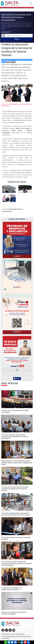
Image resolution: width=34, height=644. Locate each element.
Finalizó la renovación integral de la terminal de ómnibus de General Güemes (17, 50)
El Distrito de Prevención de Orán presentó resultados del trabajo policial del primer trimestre (15, 489)
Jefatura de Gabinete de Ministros (12, 60)
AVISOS (17, 379)
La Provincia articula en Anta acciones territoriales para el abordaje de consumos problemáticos (15, 437)
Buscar (17, 39)
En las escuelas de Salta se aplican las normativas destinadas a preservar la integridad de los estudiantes (16, 563)
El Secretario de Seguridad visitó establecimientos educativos (12, 589)
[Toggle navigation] (31, 3)
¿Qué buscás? (6, 32)
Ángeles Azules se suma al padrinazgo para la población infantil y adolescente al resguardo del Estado (17, 463)
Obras (3, 62)
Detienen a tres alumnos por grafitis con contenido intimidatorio (14, 613)
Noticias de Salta (27, 60)
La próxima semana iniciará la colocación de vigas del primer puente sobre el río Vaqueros (16, 514)
